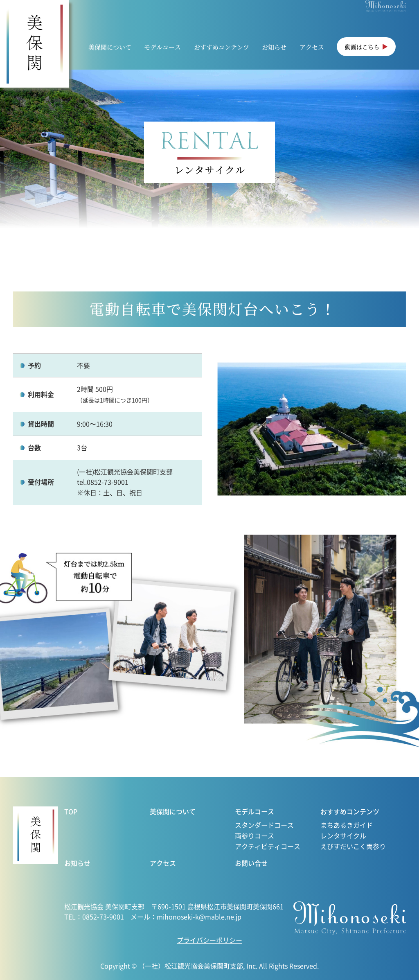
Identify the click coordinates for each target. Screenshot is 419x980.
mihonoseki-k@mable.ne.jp (199, 917)
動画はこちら (362, 47)
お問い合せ (251, 863)
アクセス (312, 47)
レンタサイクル (343, 835)
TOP (71, 811)
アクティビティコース (268, 846)
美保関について (110, 47)
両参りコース (255, 835)
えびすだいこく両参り (353, 846)
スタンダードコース (264, 825)
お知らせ (274, 47)
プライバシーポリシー (209, 940)
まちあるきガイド (347, 825)
